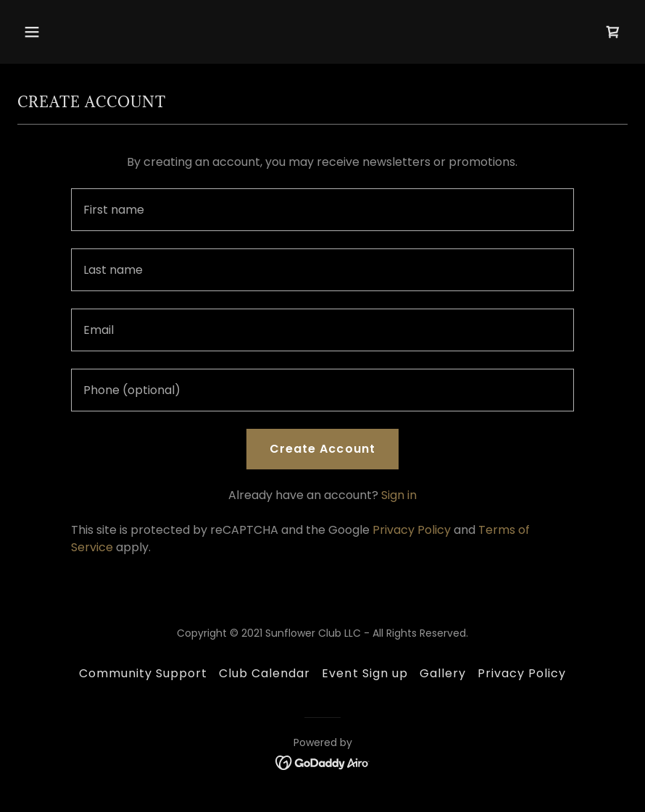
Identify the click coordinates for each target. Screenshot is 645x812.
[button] (63, 32)
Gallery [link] (443, 673)
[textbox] (322, 210)
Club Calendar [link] (265, 673)
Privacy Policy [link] (412, 530)
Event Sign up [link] (365, 673)
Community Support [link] (143, 673)
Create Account (322, 449)
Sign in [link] (399, 495)
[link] (613, 32)
